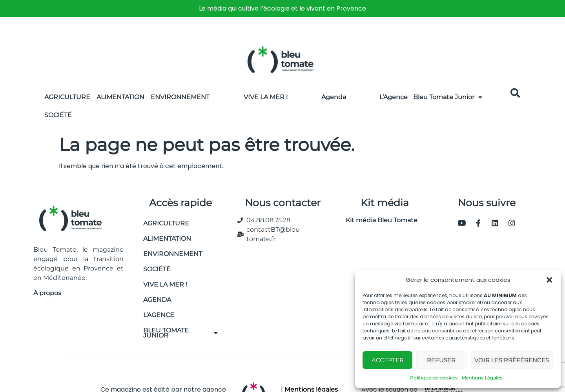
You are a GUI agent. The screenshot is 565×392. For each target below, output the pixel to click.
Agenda (334, 97)
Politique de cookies (434, 378)
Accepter (388, 360)
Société (58, 115)
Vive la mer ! (165, 284)
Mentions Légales (482, 378)
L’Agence (394, 97)
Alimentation (120, 97)
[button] (549, 280)
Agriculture (67, 97)
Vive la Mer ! (266, 97)
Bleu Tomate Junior (448, 97)
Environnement (180, 97)
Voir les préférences (512, 360)
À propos (47, 293)
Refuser (441, 360)
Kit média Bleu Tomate (378, 220)
